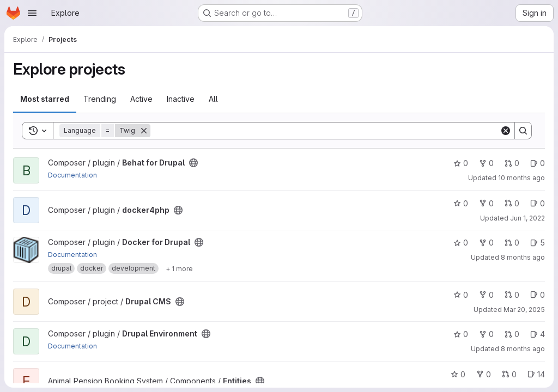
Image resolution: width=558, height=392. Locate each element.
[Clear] (506, 131)
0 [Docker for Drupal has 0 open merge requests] (512, 243)
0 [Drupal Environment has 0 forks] (486, 334)
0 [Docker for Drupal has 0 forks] (486, 243)
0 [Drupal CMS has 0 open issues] (538, 295)
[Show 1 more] (179, 268)
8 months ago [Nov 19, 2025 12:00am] (523, 349)
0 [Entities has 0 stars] (458, 374)
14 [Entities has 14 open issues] (536, 374)
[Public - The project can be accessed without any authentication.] (193, 163)
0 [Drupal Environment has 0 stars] (461, 334)
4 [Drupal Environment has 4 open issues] (538, 334)
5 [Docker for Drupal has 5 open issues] (538, 243)
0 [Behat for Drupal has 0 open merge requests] (512, 163)
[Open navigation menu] (32, 13)
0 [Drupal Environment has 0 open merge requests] (512, 334)
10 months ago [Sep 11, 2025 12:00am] (521, 178)
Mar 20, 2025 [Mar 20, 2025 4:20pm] (524, 310)
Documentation (72, 175)
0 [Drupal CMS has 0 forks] (486, 295)
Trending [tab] (100, 99)
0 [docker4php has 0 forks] (486, 203)
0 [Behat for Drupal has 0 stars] (461, 163)
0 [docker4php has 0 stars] (461, 203)
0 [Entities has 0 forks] (484, 374)
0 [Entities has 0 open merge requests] (509, 374)
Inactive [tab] (181, 99)
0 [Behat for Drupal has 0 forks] (486, 163)
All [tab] (213, 99)
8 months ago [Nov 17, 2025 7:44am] (523, 257)
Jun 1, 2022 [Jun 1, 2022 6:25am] (527, 218)
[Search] (325, 131)
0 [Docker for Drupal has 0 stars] (461, 243)
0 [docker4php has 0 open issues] (538, 203)
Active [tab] (141, 99)
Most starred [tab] (45, 99)
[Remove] (144, 131)
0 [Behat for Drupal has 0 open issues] (538, 163)
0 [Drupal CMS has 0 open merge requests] (512, 295)
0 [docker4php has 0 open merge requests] (512, 203)
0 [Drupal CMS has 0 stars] (461, 295)
